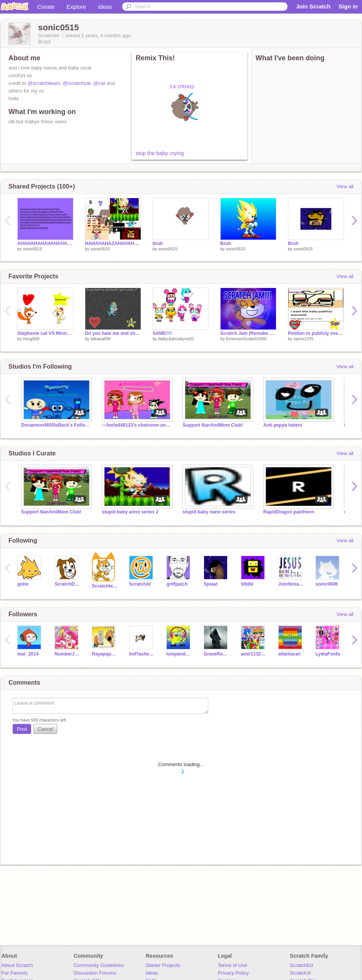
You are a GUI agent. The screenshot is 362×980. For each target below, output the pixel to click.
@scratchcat (76, 83)
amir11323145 (254, 654)
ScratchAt (140, 584)
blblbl (247, 584)
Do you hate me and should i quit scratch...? (113, 333)
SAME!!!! (162, 333)
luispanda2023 (179, 654)
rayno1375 (304, 339)
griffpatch (177, 584)
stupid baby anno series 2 (130, 512)
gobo (23, 584)
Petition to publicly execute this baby (316, 333)
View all (345, 186)
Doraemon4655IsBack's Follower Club (56, 425)
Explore (76, 7)
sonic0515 (33, 249)
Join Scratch (313, 6)
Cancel (45, 729)
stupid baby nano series (209, 512)
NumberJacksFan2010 (67, 654)
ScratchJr (300, 973)
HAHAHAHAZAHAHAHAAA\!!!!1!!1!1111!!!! (113, 243)
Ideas (105, 7)
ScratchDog (67, 584)
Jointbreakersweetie (291, 584)
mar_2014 (28, 654)
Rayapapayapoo (105, 654)
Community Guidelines (99, 965)
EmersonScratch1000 (246, 339)
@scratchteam (44, 83)
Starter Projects (163, 965)
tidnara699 (101, 339)
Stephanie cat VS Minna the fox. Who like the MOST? (45, 333)
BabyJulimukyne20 (176, 339)
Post (22, 729)
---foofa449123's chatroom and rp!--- (136, 425)
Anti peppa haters (283, 425)
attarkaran (289, 654)
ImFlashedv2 (142, 654)
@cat (99, 83)
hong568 (31, 339)
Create (46, 7)
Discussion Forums (95, 973)
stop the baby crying (160, 153)
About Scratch (17, 965)
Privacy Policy (233, 973)
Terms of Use (233, 965)
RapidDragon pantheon (289, 512)
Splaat (211, 584)
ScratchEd (301, 965)
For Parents (15, 973)
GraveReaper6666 (217, 654)
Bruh (226, 243)
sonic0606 (327, 584)
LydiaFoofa (328, 654)
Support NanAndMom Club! (213, 425)
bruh (158, 243)
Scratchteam (105, 586)
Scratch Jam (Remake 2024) (248, 333)
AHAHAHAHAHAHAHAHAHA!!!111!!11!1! (45, 243)
